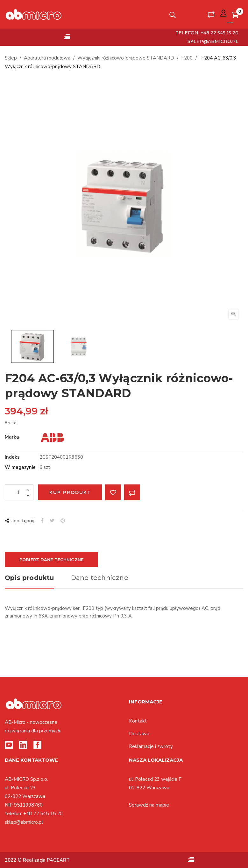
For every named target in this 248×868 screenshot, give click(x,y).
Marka (12, 437)
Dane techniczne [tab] (100, 578)
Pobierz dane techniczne (51, 560)
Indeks (12, 457)
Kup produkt (70, 492)
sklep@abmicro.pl (213, 41)
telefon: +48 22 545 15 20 (207, 33)
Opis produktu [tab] (29, 578)
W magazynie (20, 467)
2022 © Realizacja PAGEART (37, 860)
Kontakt (138, 721)
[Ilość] (19, 492)
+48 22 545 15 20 (43, 814)
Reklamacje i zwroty (151, 746)
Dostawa (139, 734)
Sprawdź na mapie (149, 805)
